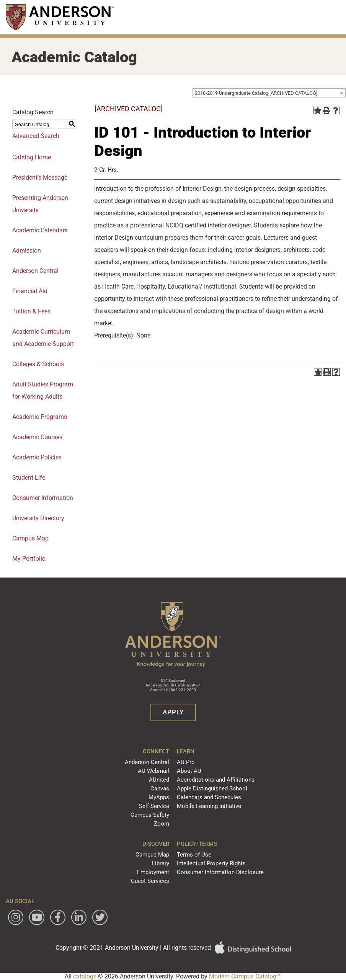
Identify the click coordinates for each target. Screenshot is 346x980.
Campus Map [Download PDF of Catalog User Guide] (30, 538)
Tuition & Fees (31, 311)
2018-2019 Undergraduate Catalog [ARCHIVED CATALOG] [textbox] (256, 93)
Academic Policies (37, 457)
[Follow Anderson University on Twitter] (100, 917)
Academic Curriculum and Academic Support (43, 338)
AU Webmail (153, 771)
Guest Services (150, 881)
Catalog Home (32, 157)
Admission (27, 251)
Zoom (162, 824)
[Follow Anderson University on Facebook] (58, 917)
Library (161, 863)
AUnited (159, 780)
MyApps (159, 797)
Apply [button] (173, 712)
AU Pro (186, 762)
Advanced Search (36, 136)
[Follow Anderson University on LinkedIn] (79, 917)
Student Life (29, 478)
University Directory (38, 518)
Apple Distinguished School (212, 789)
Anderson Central (35, 271)
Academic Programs (40, 417)
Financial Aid (30, 291)
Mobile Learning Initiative (209, 806)
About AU (189, 771)
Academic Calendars (40, 230)
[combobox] (269, 93)
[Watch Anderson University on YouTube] (37, 917)
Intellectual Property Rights (211, 863)
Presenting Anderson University (40, 204)
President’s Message (40, 178)
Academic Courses (37, 437)
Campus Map (152, 855)
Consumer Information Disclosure (220, 872)
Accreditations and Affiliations (216, 780)
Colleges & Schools (38, 364)
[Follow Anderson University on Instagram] (16, 917)
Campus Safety (150, 815)
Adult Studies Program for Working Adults (43, 390)
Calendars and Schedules (209, 797)
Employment (153, 872)
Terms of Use (194, 855)
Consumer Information (43, 498)
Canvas (160, 789)
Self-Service (154, 806)
